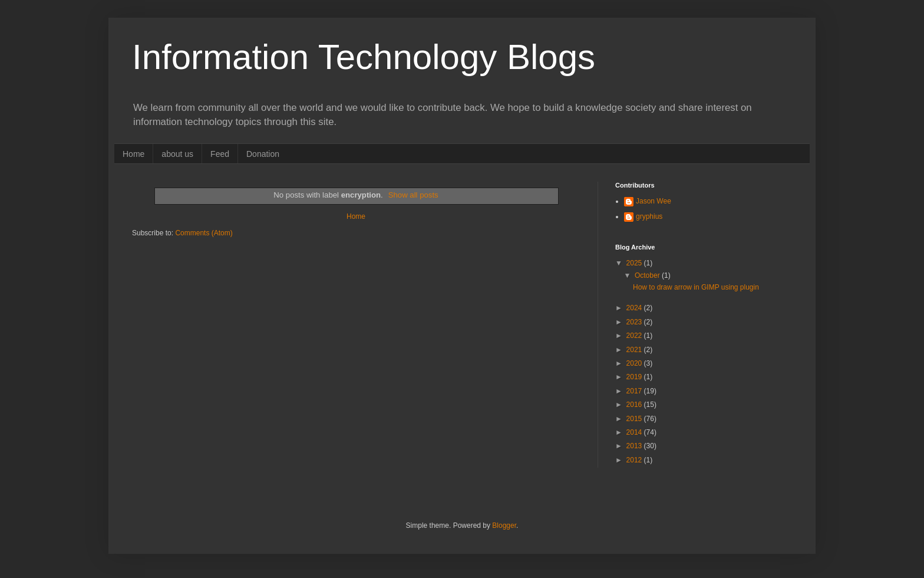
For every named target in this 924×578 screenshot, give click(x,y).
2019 (635, 377)
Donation (263, 154)
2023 (635, 322)
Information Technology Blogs (364, 57)
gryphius (649, 216)
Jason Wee (654, 201)
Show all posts (413, 195)
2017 (635, 391)
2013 (635, 446)
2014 (635, 432)
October (648, 275)
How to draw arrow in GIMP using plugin (696, 287)
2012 (635, 460)
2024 (635, 308)
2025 (635, 263)
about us (177, 154)
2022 (635, 336)
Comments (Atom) (204, 233)
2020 (635, 363)
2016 (635, 405)
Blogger (504, 526)
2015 (635, 419)
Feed (220, 154)
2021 (635, 350)
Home (133, 154)
